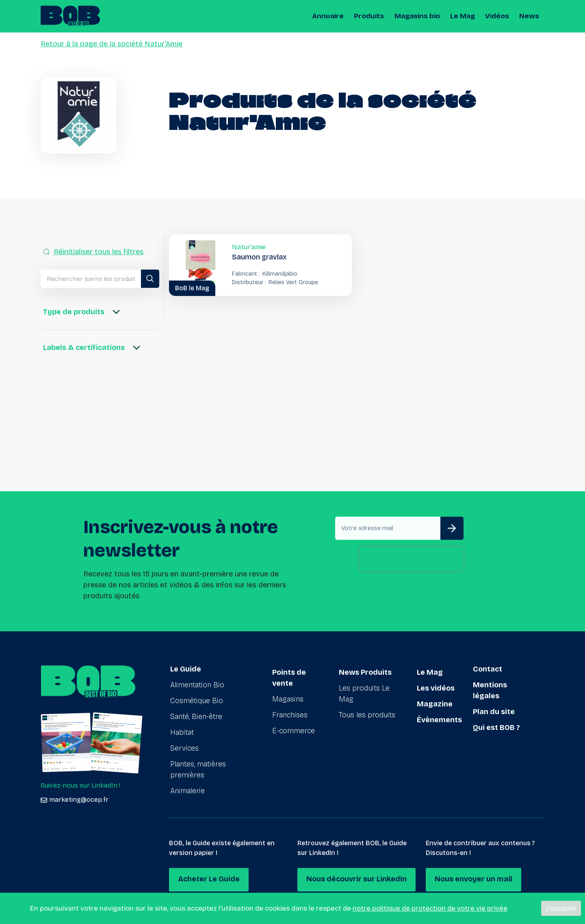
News (530, 16)
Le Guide (186, 669)
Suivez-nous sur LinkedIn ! (80, 785)
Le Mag (464, 16)
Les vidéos (436, 685)
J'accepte (561, 908)
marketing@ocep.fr (75, 800)
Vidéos (498, 16)
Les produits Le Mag (364, 690)
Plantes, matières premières (198, 770)
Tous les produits (367, 712)
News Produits (365, 669)
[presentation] (412, 596)
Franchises (290, 712)
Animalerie (187, 791)
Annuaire (332, 16)
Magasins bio (419, 16)
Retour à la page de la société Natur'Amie (112, 44)
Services (184, 748)
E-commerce (294, 728)
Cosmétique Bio (197, 701)
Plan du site (494, 712)
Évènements (439, 717)
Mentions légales (490, 690)
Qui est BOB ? (496, 728)
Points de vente (289, 675)
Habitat (182, 732)
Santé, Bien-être (196, 717)
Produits (372, 16)
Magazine (435, 701)
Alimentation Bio (197, 685)
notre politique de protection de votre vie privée (430, 908)
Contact (487, 669)
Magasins (288, 696)
